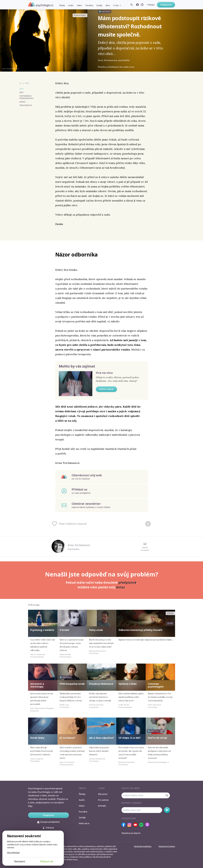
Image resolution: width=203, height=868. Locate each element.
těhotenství (26, 105)
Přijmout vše (47, 861)
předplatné (127, 582)
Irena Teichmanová (79, 545)
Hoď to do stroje (158, 738)
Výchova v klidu (128, 684)
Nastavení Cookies (167, 846)
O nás (116, 5)
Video (79, 5)
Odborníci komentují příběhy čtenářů (140, 630)
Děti (22, 89)
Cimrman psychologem (156, 685)
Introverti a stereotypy (37, 685)
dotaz (120, 587)
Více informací (13, 852)
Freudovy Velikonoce (101, 684)
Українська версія (131, 833)
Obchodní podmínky (143, 846)
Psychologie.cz (41, 5)
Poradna (89, 5)
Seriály (99, 5)
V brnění (64, 630)
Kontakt (102, 806)
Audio (71, 5)
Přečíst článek (106, 389)
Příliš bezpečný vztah (72, 684)
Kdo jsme (103, 794)
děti (22, 93)
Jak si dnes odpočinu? (101, 738)
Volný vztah (96, 630)
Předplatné (166, 5)
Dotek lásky (37, 738)
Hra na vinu (104, 373)
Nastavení (20, 861)
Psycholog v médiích (42, 630)
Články (62, 5)
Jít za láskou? (67, 738)
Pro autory (103, 800)
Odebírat (167, 810)
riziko (23, 102)
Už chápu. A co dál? (130, 738)
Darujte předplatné (48, 822)
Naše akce (84, 823)
